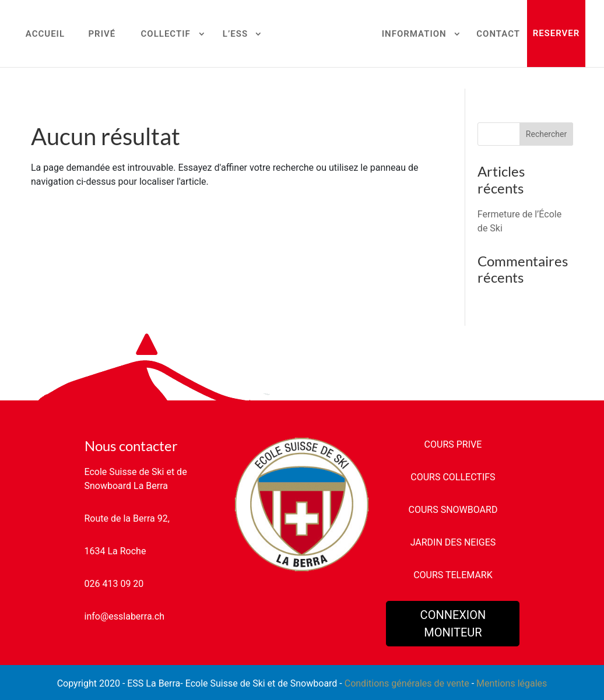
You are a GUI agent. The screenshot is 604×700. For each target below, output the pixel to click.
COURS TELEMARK (453, 575)
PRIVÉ (102, 34)
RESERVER (556, 33)
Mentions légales (512, 683)
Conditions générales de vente (407, 683)
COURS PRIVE (453, 444)
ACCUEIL (45, 34)
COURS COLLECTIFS (453, 477)
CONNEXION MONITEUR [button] (453, 624)
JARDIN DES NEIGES (453, 542)
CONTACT (498, 34)
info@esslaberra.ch (124, 616)
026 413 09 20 (114, 584)
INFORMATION (414, 34)
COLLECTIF (166, 34)
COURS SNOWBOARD (453, 510)
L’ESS (235, 34)
